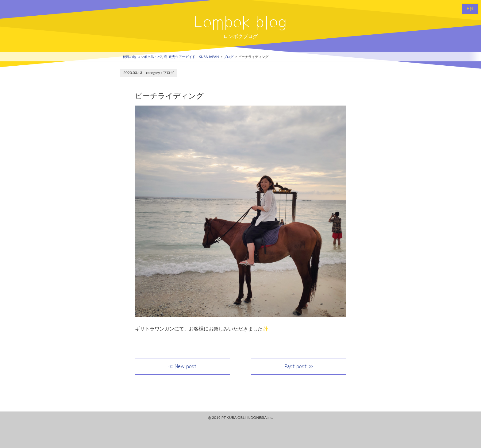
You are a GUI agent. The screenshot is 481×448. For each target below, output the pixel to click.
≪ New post (183, 366)
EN (470, 9)
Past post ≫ (299, 366)
